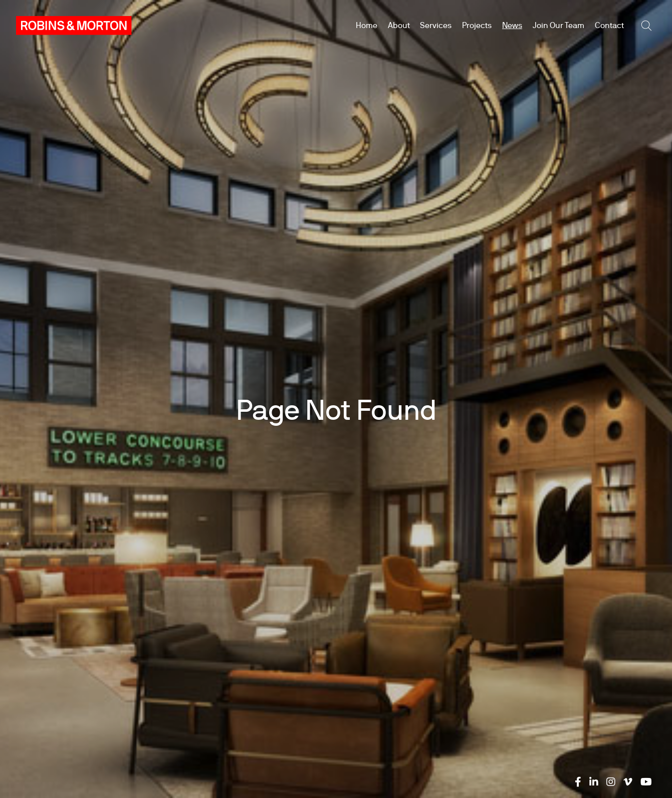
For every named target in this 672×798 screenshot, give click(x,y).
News (512, 25)
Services (436, 25)
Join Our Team (558, 25)
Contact (609, 25)
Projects (477, 25)
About (399, 25)
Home (367, 25)
